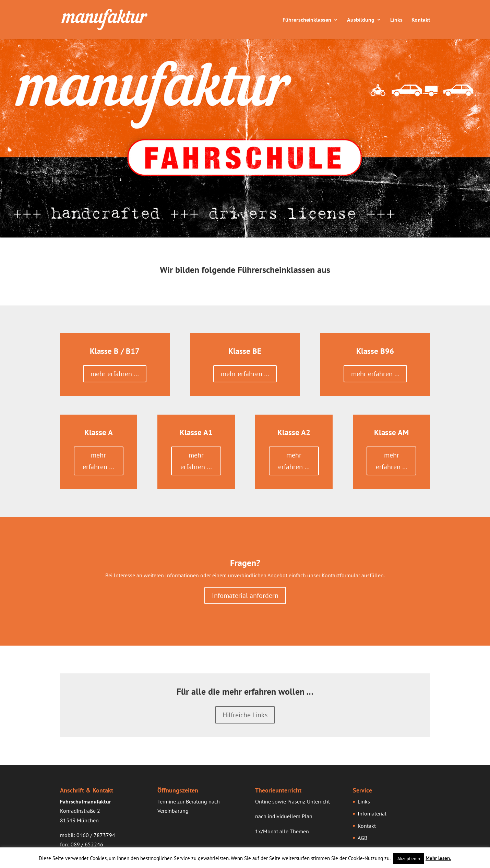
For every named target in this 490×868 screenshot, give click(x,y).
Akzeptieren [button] (409, 859)
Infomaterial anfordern (245, 595)
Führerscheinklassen (307, 20)
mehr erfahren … (115, 374)
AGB (362, 838)
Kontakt (421, 20)
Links (396, 20)
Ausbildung (361, 20)
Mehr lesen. (438, 858)
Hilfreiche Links (245, 715)
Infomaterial (372, 813)
